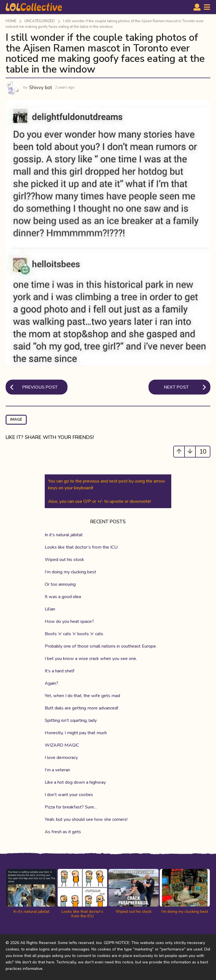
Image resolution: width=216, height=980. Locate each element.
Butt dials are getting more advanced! (81, 708)
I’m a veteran (57, 770)
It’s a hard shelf (60, 671)
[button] (197, 7)
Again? (51, 683)
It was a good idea (63, 597)
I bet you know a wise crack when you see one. (91, 659)
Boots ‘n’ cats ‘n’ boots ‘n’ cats (74, 634)
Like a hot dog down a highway (75, 782)
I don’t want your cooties (69, 795)
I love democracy (61, 758)
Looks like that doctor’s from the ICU (81, 547)
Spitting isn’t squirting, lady (71, 720)
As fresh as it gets (63, 832)
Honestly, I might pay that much (76, 733)
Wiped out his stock (64, 560)
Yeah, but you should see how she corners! (86, 819)
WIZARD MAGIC (62, 745)
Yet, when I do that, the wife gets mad (82, 696)
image (16, 420)
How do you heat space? (69, 621)
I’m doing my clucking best (70, 572)
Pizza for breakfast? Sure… (71, 807)
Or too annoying (60, 584)
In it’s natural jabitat (64, 535)
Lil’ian (50, 609)
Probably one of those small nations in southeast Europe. (101, 646)
